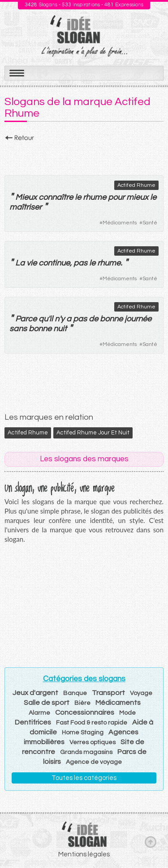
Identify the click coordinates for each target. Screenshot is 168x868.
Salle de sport (47, 703)
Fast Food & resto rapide (92, 723)
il (51, 319)
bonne (111, 319)
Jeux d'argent (35, 693)
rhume (95, 197)
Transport (108, 693)
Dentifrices (33, 722)
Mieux (26, 197)
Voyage (141, 693)
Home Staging (83, 733)
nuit (60, 329)
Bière (82, 703)
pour (116, 197)
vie (32, 263)
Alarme (39, 713)
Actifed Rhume (136, 185)
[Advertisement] (84, 156)
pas (80, 263)
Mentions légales (84, 854)
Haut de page (151, 842)
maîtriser (26, 207)
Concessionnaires (85, 712)
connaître (56, 197)
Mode (127, 713)
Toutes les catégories (84, 778)
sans (18, 329)
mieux (137, 197)
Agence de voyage (94, 762)
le (78, 197)
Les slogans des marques (84, 459)
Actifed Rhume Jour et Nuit (93, 433)
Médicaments (120, 223)
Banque (75, 693)
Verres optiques (93, 742)
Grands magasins (86, 752)
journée (138, 319)
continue (54, 263)
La (20, 263)
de (93, 319)
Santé (150, 223)
